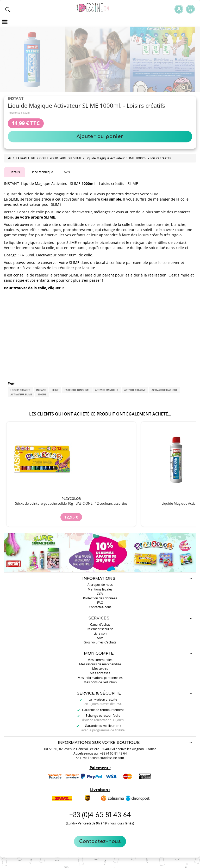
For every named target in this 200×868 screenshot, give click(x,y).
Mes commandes (100, 660)
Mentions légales (100, 589)
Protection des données (100, 598)
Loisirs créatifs (20, 390)
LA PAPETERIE (26, 158)
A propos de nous (100, 584)
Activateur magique (164, 390)
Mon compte (99, 653)
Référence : (15, 113)
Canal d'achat (100, 624)
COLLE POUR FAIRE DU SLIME (61, 158)
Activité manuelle (107, 390)
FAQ (100, 602)
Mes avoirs (100, 668)
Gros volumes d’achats (100, 642)
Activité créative (135, 390)
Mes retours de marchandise (100, 664)
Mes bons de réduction (100, 682)
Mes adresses (100, 673)
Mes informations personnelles (100, 678)
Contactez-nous (100, 841)
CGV (100, 594)
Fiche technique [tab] (42, 172)
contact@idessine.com (108, 758)
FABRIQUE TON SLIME (77, 390)
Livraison (100, 633)
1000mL (42, 394)
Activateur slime (21, 394)
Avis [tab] (67, 172)
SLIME (55, 390)
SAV (100, 638)
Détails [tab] (15, 172)
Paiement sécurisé (100, 629)
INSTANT (41, 390)
